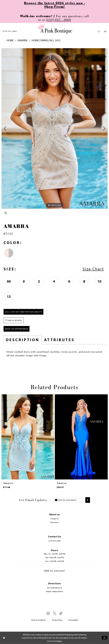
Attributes (59, 340)
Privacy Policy (57, 620)
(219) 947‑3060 (10, 31)
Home (10, 40)
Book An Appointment (17, 329)
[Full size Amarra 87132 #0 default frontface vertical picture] (55, 128)
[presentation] (28, 437)
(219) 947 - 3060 (59, 20)
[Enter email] (69, 500)
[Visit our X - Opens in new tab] (55, 613)
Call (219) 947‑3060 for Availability (24, 312)
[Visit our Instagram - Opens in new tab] (48, 613)
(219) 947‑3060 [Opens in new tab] (54, 541)
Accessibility (73, 620)
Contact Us (55, 519)
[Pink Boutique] (55, 29)
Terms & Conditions (39, 620)
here (60, 641)
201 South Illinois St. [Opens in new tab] (55, 588)
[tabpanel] (55, 128)
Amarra (23, 40)
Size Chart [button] (93, 269)
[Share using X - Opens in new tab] (6, 213)
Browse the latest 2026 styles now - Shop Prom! (54, 5)
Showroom (54, 522)
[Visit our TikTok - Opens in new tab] (61, 613)
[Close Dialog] (4, 638)
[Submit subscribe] (88, 500)
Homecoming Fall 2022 (46, 40)
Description (23, 340)
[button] (99, 31)
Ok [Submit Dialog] (105, 638)
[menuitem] (10, 31)
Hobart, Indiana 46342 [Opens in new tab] (54, 591)
